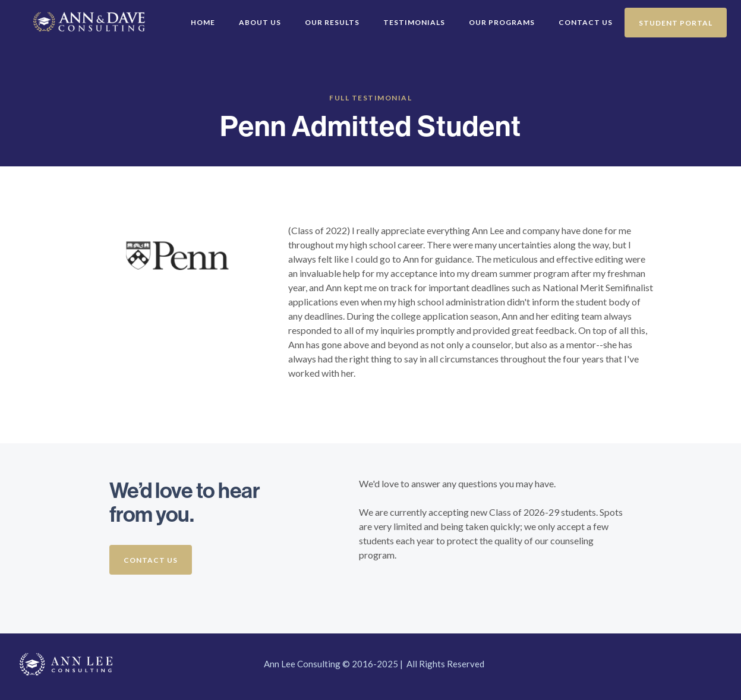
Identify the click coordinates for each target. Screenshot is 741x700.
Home (203, 22)
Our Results (332, 22)
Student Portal (676, 23)
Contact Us (586, 22)
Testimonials (414, 22)
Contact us (151, 560)
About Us (260, 22)
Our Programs (502, 22)
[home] (19, 10)
